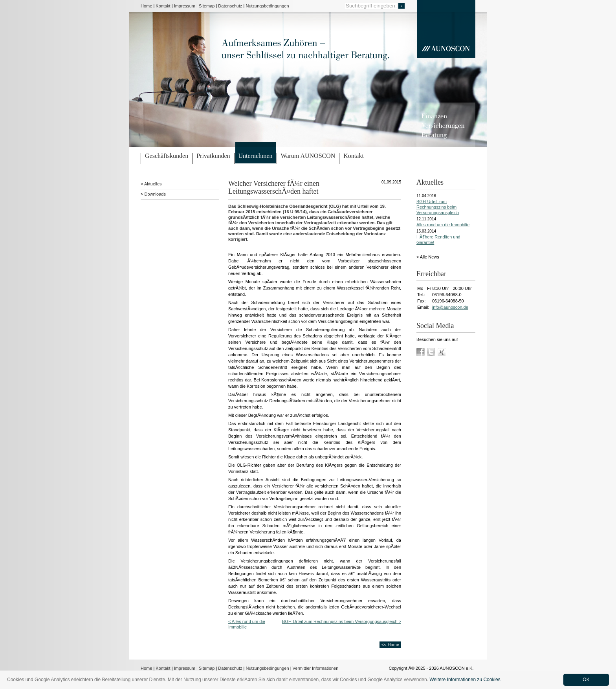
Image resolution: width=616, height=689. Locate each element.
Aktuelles (153, 184)
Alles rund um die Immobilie (443, 225)
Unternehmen (256, 156)
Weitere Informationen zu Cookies (465, 680)
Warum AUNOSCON (308, 156)
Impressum (185, 6)
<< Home (390, 645)
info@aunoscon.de (450, 307)
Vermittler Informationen (316, 668)
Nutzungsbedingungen (268, 6)
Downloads (155, 194)
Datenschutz (230, 6)
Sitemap (207, 6)
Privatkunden (213, 156)
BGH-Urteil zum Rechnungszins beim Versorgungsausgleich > (342, 621)
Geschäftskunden (167, 156)
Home (146, 6)
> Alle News (428, 257)
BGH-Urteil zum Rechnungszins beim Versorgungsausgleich (438, 207)
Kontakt (163, 6)
